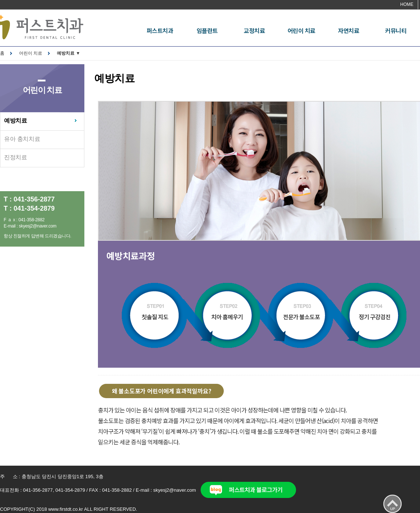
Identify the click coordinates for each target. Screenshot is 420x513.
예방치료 (16, 121)
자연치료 (348, 30)
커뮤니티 (396, 30)
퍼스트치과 (160, 30)
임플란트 (207, 30)
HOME (407, 4)
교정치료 (254, 30)
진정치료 (16, 157)
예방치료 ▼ (68, 53)
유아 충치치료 (22, 139)
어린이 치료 (302, 30)
